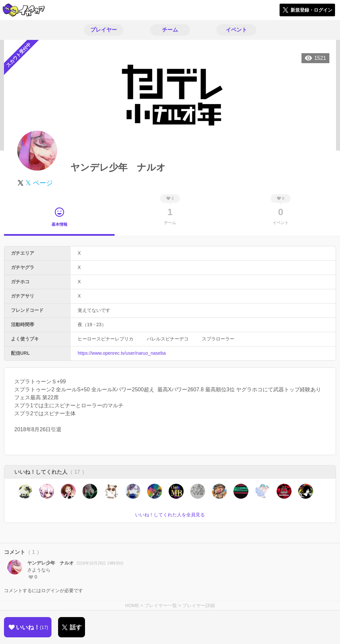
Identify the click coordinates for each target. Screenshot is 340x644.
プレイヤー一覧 (161, 605)
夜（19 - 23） (92, 324)
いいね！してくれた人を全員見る (170, 515)
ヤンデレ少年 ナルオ (50, 563)
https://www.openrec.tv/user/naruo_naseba (122, 353)
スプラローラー (218, 339)
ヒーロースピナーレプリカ (106, 339)
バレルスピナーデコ (168, 339)
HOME (132, 605)
